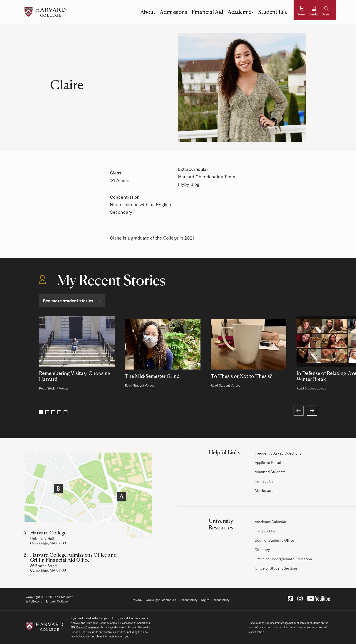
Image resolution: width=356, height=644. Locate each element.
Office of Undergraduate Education (284, 559)
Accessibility (188, 600)
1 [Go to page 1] (41, 412)
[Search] (327, 12)
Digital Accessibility (215, 600)
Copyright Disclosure (161, 600)
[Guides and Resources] (314, 12)
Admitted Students (270, 472)
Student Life (273, 12)
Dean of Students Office (274, 540)
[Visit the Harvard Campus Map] (88, 495)
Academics (241, 12)
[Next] (312, 411)
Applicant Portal (268, 463)
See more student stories (68, 301)
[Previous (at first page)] (299, 411)
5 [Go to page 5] (66, 412)
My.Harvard (264, 490)
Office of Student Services (276, 568)
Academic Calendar (271, 522)
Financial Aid (207, 12)
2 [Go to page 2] (47, 412)
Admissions (173, 12)
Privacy (137, 600)
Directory (262, 550)
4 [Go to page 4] (59, 412)
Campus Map (266, 531)
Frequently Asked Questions (278, 453)
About (148, 12)
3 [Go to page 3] (53, 412)
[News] (302, 12)
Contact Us (264, 481)
